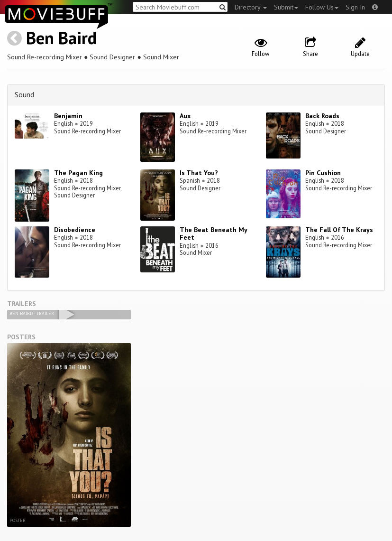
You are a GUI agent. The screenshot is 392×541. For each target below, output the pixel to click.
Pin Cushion (323, 173)
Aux (185, 116)
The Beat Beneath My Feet (213, 234)
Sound (24, 94)
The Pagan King (78, 173)
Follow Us (322, 7)
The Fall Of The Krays (339, 230)
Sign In (355, 7)
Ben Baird (61, 38)
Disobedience (75, 230)
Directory (251, 7)
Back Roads (322, 116)
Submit (286, 7)
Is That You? (199, 173)
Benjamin (68, 116)
